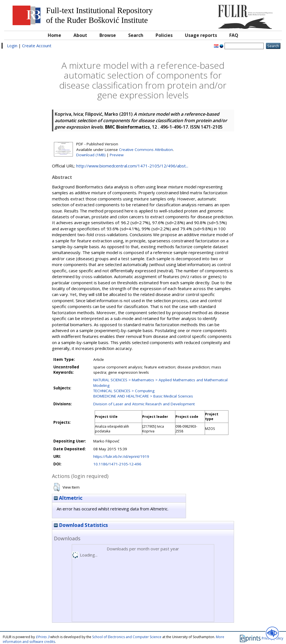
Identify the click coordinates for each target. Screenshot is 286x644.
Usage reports (201, 35)
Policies (164, 35)
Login (12, 46)
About (80, 35)
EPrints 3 (43, 637)
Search (136, 35)
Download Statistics (81, 525)
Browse (108, 35)
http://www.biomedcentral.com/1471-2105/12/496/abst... (132, 166)
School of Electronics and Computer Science (127, 637)
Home (54, 35)
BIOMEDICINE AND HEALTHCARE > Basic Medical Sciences (143, 396)
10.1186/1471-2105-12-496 (117, 464)
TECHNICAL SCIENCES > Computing (124, 391)
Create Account (37, 46)
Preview (117, 155)
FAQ (234, 35)
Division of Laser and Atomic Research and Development (144, 404)
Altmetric (68, 498)
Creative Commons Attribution (146, 150)
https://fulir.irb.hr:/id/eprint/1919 (121, 456)
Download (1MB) (91, 155)
